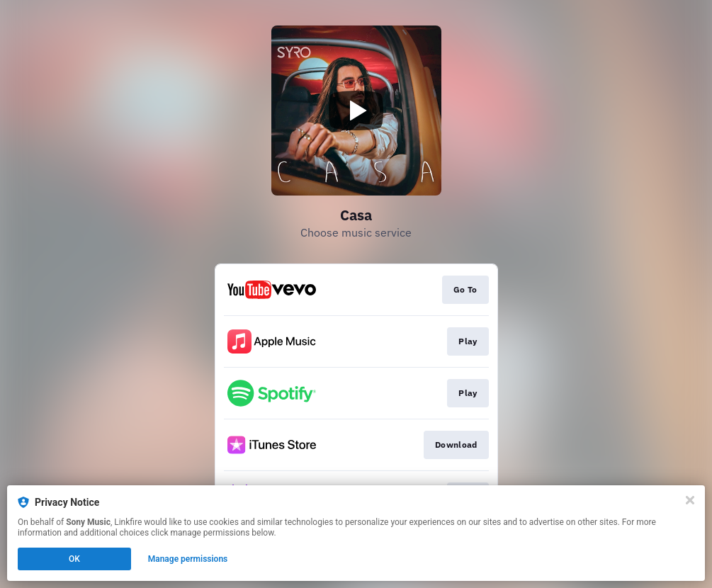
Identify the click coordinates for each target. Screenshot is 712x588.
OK (74, 559)
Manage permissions (188, 559)
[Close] (690, 500)
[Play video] (356, 111)
